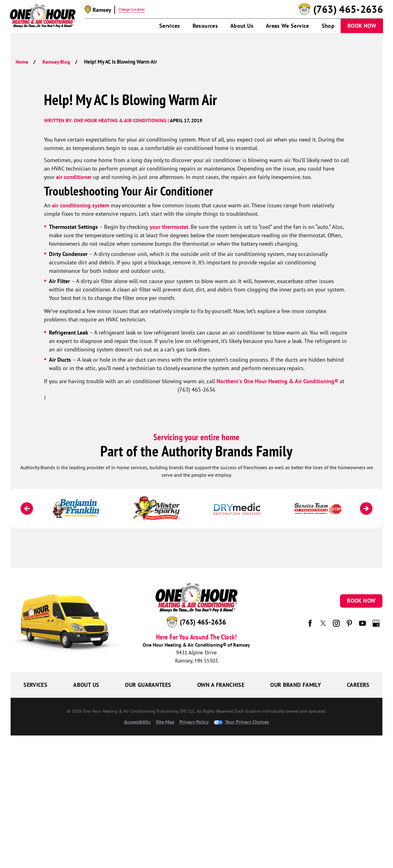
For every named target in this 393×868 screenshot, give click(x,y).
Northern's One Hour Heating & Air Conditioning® (277, 381)
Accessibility (137, 722)
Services (170, 26)
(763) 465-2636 (348, 9)
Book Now (362, 26)
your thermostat (169, 227)
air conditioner (74, 177)
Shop (328, 26)
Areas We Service (288, 26)
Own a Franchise (221, 685)
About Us (242, 26)
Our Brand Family (296, 685)
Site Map (165, 722)
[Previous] (27, 509)
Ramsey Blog (56, 62)
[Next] (366, 509)
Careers (358, 685)
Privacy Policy (194, 722)
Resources (205, 26)
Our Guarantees (148, 685)
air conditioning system (81, 205)
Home (22, 62)
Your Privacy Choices (241, 722)
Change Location (132, 9)
